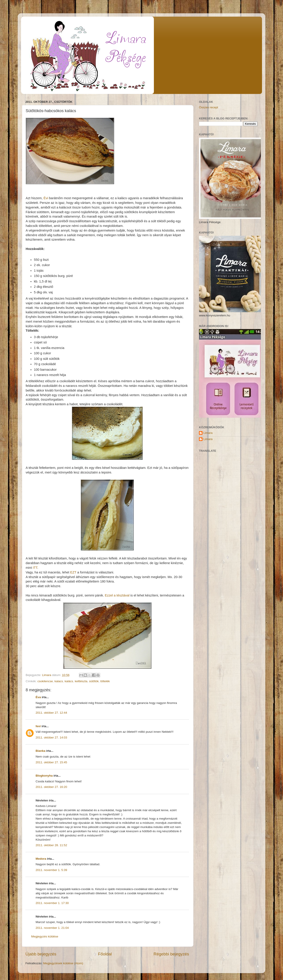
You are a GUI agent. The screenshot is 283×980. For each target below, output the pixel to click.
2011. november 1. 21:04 (52, 928)
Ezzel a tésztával (117, 595)
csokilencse (45, 681)
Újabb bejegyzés (41, 954)
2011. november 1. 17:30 (52, 903)
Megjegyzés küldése (45, 936)
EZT (73, 572)
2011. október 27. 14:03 (51, 737)
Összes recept (208, 107)
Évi (46, 198)
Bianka (40, 751)
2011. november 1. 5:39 (51, 870)
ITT (35, 568)
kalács (69, 681)
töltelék (105, 681)
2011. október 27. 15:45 (51, 762)
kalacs (59, 681)
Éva (38, 697)
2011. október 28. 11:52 (51, 845)
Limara (208, 433)
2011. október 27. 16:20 (51, 787)
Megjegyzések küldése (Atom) (63, 963)
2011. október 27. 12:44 (51, 713)
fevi (38, 726)
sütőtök (94, 681)
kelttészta (81, 681)
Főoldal (105, 954)
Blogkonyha (44, 776)
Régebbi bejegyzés (171, 954)
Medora (41, 859)
